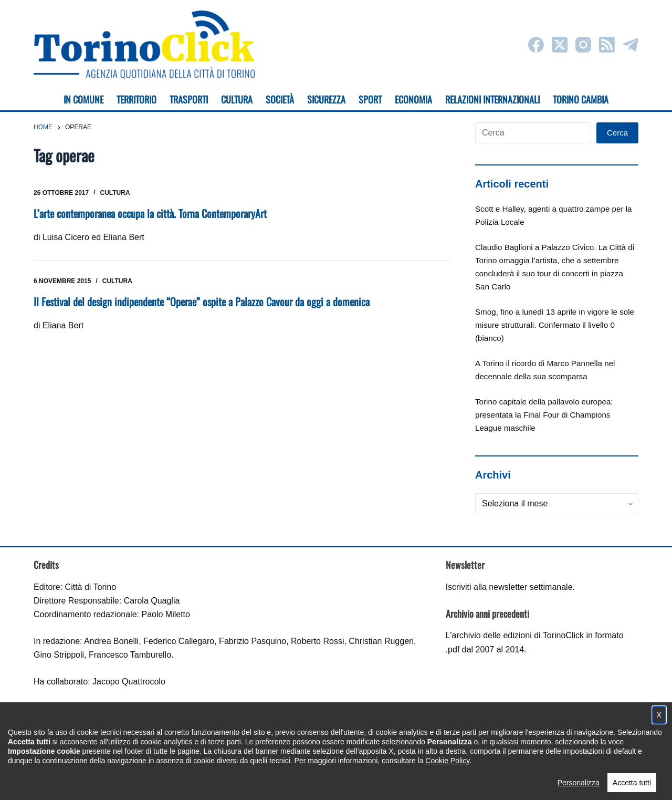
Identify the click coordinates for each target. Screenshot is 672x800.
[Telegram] (631, 45)
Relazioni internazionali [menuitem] (492, 99)
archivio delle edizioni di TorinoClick (518, 635)
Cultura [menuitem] (237, 99)
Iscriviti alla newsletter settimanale (509, 587)
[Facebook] (536, 45)
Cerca (617, 133)
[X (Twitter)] (560, 45)
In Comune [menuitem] (83, 99)
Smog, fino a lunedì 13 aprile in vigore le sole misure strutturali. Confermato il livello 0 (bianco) (555, 325)
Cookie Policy (447, 780)
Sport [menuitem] (370, 99)
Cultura (115, 193)
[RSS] (607, 45)
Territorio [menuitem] (136, 99)
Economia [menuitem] (413, 99)
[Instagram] (583, 45)
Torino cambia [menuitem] (581, 99)
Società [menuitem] (280, 99)
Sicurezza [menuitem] (326, 99)
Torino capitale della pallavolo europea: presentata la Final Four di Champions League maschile (544, 415)
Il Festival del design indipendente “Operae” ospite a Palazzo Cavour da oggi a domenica (202, 302)
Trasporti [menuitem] (189, 99)
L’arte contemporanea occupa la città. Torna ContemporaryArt (150, 213)
